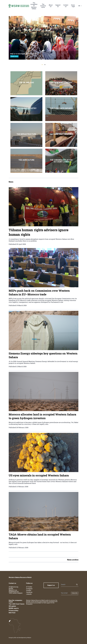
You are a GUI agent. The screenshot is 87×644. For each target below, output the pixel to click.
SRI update (12, 606)
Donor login (73, 6)
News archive (73, 560)
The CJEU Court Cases (17, 604)
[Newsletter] (65, 593)
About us (51, 6)
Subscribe (75, 593)
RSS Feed (12, 613)
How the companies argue (15, 601)
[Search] (68, 585)
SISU (15, 638)
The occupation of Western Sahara (34, 6)
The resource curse (43, 6)
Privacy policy (13, 611)
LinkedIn (29, 594)
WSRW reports (14, 608)
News (11, 182)
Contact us (66, 6)
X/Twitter (29, 587)
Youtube (29, 591)
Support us (58, 6)
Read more (14, 56)
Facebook (29, 592)
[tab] (42, 65)
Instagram (29, 589)
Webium (29, 638)
